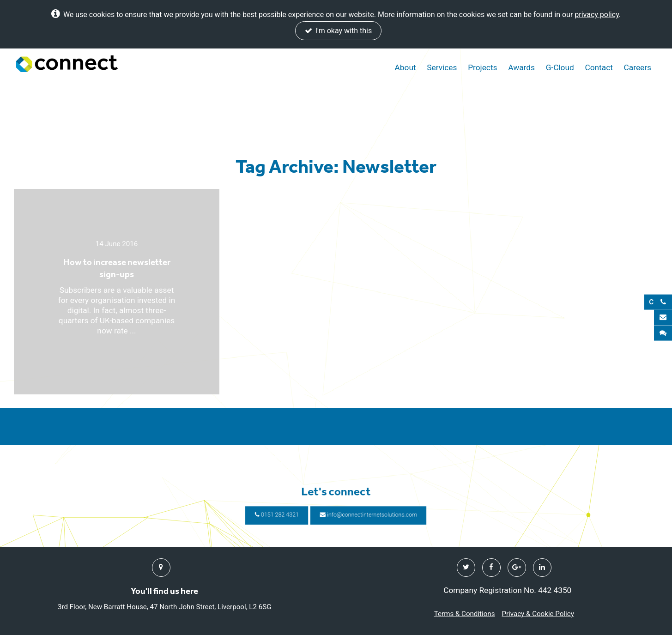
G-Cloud (560, 67)
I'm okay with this (338, 31)
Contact (599, 67)
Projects (482, 67)
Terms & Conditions (465, 614)
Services (442, 67)
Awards (521, 67)
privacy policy (597, 15)
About (406, 67)
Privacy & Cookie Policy (538, 614)
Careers (638, 67)
